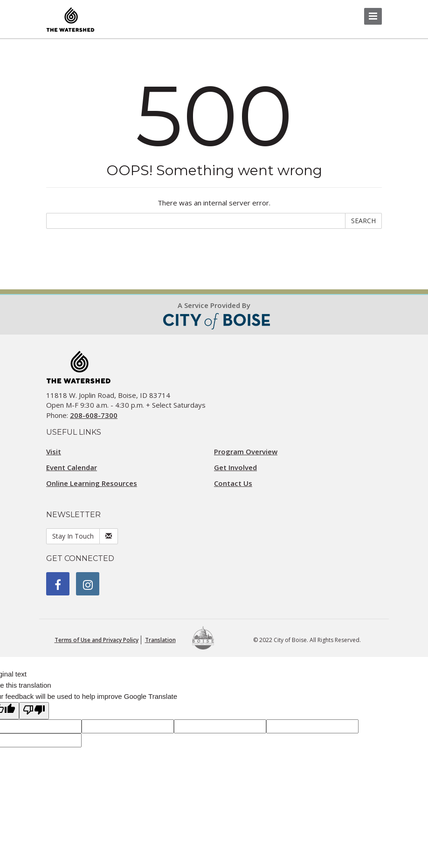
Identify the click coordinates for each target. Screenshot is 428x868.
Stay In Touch (73, 536)
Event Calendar (72, 467)
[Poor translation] (34, 711)
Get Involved (235, 467)
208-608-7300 (94, 415)
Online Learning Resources (92, 483)
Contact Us (233, 483)
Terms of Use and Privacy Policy (97, 640)
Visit (54, 451)
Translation (160, 640)
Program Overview (246, 451)
